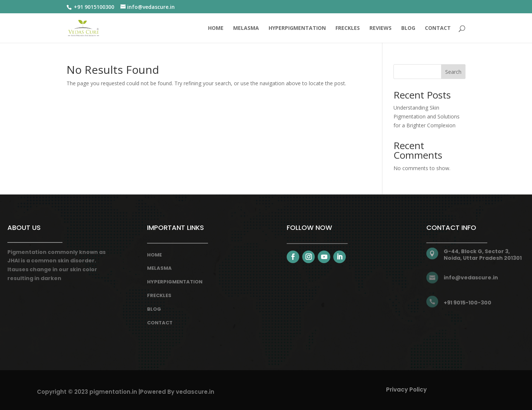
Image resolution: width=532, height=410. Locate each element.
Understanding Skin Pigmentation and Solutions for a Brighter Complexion (427, 116)
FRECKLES (348, 28)
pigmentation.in (113, 392)
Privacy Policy (406, 390)
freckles (159, 295)
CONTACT (438, 28)
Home (216, 28)
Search (453, 72)
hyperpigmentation (175, 282)
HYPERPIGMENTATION (297, 28)
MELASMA (246, 28)
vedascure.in (195, 392)
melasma (159, 268)
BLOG (408, 28)
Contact (160, 323)
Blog (154, 309)
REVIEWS (381, 28)
